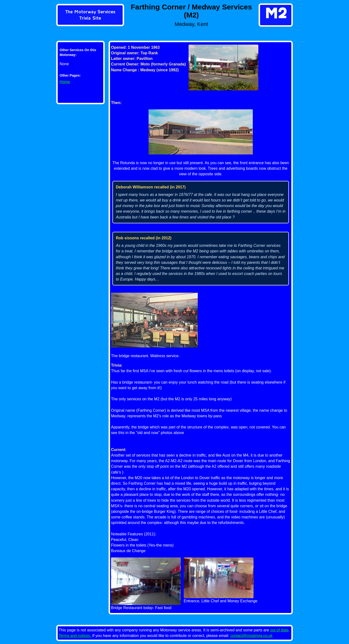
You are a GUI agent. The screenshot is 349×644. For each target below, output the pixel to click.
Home (65, 82)
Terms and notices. (75, 636)
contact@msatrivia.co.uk (251, 636)
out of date (279, 630)
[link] (90, 16)
